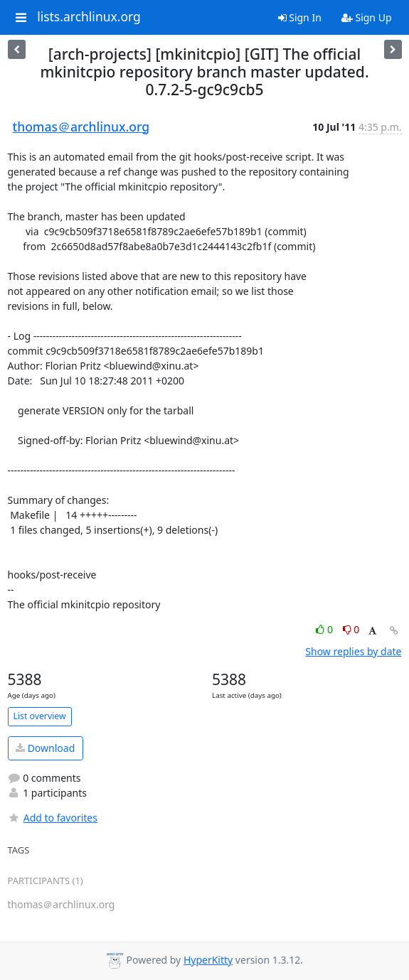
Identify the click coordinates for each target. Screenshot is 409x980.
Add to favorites (53, 818)
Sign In (300, 17)
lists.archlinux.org (89, 17)
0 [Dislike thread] (351, 629)
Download (45, 748)
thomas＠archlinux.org (81, 126)
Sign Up (367, 17)
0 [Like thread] (325, 629)
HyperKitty (208, 960)
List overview (40, 716)
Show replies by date (353, 651)
